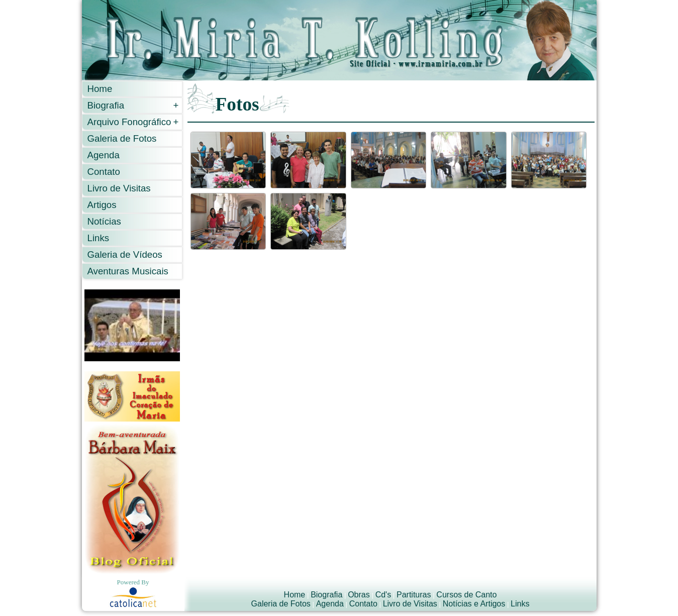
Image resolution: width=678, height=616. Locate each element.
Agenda (104, 155)
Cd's (383, 595)
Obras (359, 595)
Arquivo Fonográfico (133, 122)
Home (100, 89)
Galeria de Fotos (122, 138)
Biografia (133, 105)
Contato (104, 172)
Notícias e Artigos (474, 604)
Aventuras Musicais (128, 271)
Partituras (414, 595)
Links (99, 238)
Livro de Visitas (119, 188)
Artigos (102, 205)
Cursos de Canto (466, 595)
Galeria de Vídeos (125, 254)
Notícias (104, 221)
